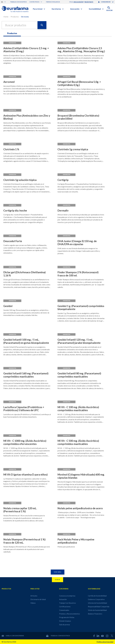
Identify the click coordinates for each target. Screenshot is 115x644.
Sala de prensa (65, 625)
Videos (33, 603)
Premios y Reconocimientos (70, 614)
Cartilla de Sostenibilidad (97, 596)
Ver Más (58, 572)
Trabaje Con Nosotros (67, 603)
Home (6, 17)
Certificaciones (65, 607)
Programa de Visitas (67, 617)
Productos (15, 17)
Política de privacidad (105, 642)
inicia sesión (78, 2)
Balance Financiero (95, 614)
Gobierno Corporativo (96, 599)
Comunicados (64, 610)
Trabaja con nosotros (18, 2)
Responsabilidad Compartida (99, 607)
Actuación (63, 599)
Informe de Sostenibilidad (97, 603)
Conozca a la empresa (67, 596)
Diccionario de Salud (38, 599)
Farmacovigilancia (53, 2)
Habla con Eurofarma (13, 636)
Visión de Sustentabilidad (97, 610)
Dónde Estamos (65, 621)
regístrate (89, 2)
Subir (57, 580)
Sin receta (25, 17)
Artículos (34, 596)
